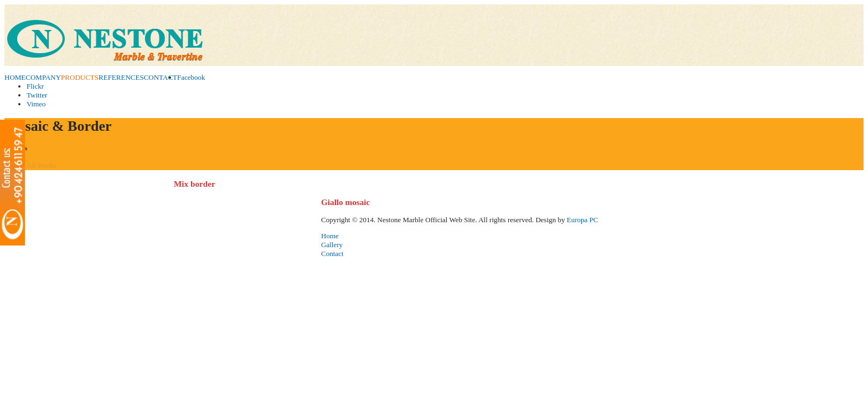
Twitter (37, 95)
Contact (332, 254)
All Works (41, 165)
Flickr (35, 86)
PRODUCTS (80, 77)
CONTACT (161, 77)
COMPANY (43, 77)
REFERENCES (121, 77)
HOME (15, 77)
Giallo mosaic (345, 202)
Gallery (332, 245)
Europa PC (583, 220)
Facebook (191, 77)
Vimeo (36, 104)
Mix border (195, 184)
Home (330, 236)
